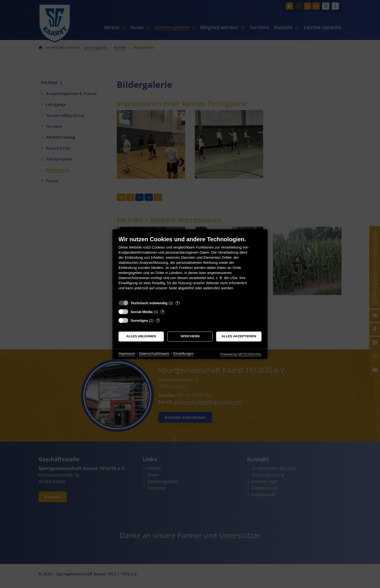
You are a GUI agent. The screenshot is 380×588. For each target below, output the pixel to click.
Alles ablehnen (141, 336)
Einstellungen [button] (183, 354)
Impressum (127, 354)
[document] (190, 267)
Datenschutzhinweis (154, 354)
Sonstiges (139, 320)
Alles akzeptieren (239, 336)
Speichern (190, 336)
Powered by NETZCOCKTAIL (241, 354)
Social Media (142, 312)
